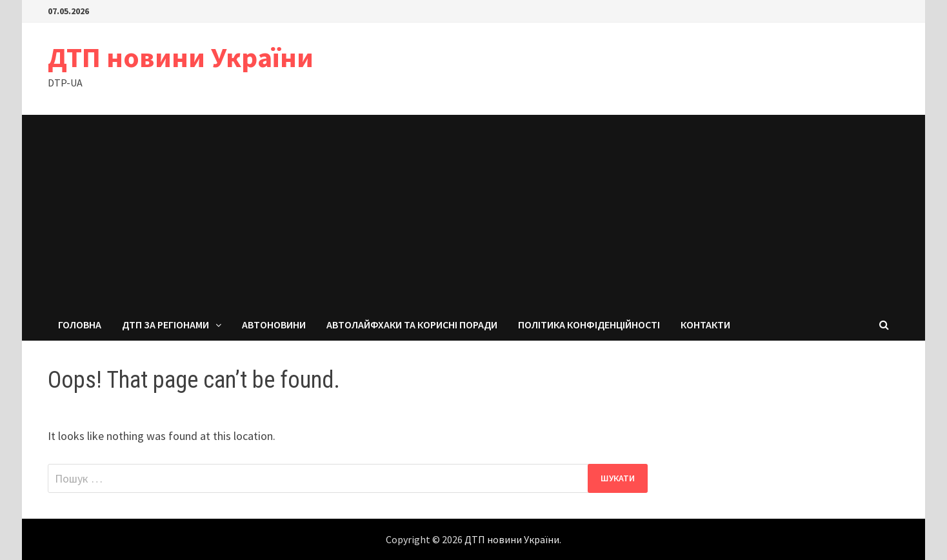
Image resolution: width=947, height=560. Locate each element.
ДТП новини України (181, 57)
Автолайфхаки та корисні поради (412, 325)
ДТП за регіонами (165, 325)
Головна (80, 325)
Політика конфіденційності (589, 325)
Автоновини (274, 325)
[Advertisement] (473, 212)
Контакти (705, 325)
